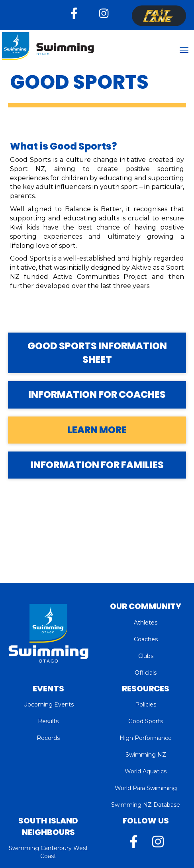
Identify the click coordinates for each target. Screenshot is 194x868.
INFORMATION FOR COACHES (97, 394)
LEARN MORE (97, 430)
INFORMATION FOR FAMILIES (97, 465)
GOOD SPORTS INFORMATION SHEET (97, 353)
